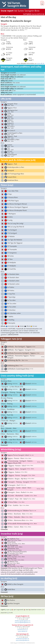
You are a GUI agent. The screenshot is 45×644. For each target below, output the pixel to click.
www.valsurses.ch (23, 631)
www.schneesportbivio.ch (22, 640)
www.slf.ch (41, 64)
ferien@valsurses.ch (23, 630)
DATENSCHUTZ (30, 643)
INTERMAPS (22, 643)
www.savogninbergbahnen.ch (23, 622)
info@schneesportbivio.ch (22, 639)
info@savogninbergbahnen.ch (23, 621)
